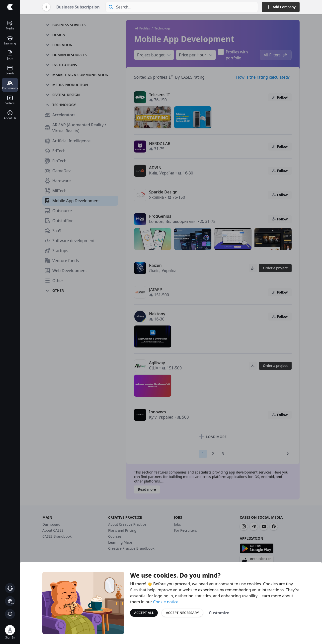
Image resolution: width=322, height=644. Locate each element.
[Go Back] (46, 7)
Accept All (144, 613)
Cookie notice (166, 602)
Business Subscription (78, 7)
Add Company (281, 7)
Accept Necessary (182, 613)
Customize (219, 613)
